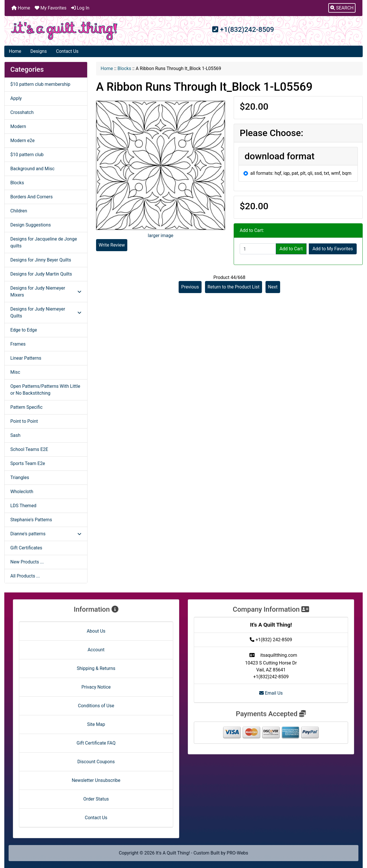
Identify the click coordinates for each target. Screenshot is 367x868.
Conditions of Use (96, 706)
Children (19, 211)
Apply (16, 98)
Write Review (112, 245)
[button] (342, 8)
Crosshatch (22, 112)
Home (21, 8)
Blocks (124, 68)
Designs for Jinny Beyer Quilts (41, 260)
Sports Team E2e (28, 463)
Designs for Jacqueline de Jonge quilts (44, 242)
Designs (39, 51)
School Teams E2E (29, 449)
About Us (96, 631)
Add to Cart (291, 249)
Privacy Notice (96, 687)
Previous (190, 287)
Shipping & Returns (96, 668)
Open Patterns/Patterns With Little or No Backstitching (45, 390)
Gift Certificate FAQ (96, 743)
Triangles (20, 477)
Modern (18, 126)
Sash (15, 435)
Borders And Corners (32, 197)
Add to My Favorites (333, 249)
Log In (80, 8)
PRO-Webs (238, 853)
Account (96, 650)
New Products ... (27, 562)
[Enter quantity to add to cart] (258, 249)
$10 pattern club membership (40, 84)
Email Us (271, 693)
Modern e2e (23, 141)
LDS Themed (23, 506)
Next (273, 287)
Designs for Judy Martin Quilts (41, 274)
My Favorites (51, 8)
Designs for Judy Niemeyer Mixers (46, 291)
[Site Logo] (64, 31)
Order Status (96, 799)
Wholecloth (22, 492)
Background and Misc (32, 169)
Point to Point (24, 421)
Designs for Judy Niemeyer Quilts (46, 312)
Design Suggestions (31, 225)
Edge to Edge (24, 330)
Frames (18, 344)
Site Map (96, 724)
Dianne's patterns (46, 534)
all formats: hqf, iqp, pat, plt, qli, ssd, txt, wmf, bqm (301, 173)
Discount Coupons (96, 762)
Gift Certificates (26, 548)
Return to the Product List (234, 287)
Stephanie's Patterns (31, 520)
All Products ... (25, 576)
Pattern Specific (26, 407)
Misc (15, 372)
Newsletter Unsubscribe (96, 780)
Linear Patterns (26, 358)
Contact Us (67, 51)
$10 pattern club (27, 155)
